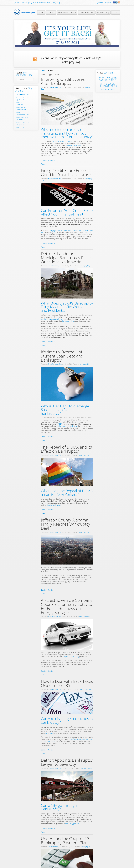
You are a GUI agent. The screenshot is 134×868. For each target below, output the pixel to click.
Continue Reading (47, 160)
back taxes (49, 733)
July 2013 (20, 100)
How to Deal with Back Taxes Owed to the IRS (67, 683)
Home (43, 71)
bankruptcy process (72, 824)
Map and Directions (108, 90)
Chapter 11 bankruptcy (71, 657)
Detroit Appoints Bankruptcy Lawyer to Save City (67, 762)
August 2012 (22, 125)
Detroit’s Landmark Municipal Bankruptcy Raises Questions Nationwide (67, 258)
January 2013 (22, 112)
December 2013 (23, 95)
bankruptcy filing (68, 321)
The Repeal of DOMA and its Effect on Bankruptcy (66, 449)
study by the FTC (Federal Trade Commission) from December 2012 (67, 232)
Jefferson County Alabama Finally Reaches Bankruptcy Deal (66, 524)
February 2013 (22, 110)
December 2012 (23, 115)
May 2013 (21, 102)
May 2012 (21, 127)
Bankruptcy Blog (85, 266)
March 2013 (22, 107)
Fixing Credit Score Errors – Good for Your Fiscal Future (66, 173)
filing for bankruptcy (53, 505)
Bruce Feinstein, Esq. (55, 87)
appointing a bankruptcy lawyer (52, 319)
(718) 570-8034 (104, 2)
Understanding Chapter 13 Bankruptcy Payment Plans (65, 841)
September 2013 (23, 97)
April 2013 (21, 105)
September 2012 (23, 122)
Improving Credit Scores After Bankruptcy (63, 81)
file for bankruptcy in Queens (63, 141)
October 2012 (22, 120)
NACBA (60, 424)
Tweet (43, 164)
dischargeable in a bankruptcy (67, 426)
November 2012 (23, 117)
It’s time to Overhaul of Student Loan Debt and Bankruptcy (62, 356)
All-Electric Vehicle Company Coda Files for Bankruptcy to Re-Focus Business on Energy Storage (67, 606)
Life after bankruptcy (73, 145)
